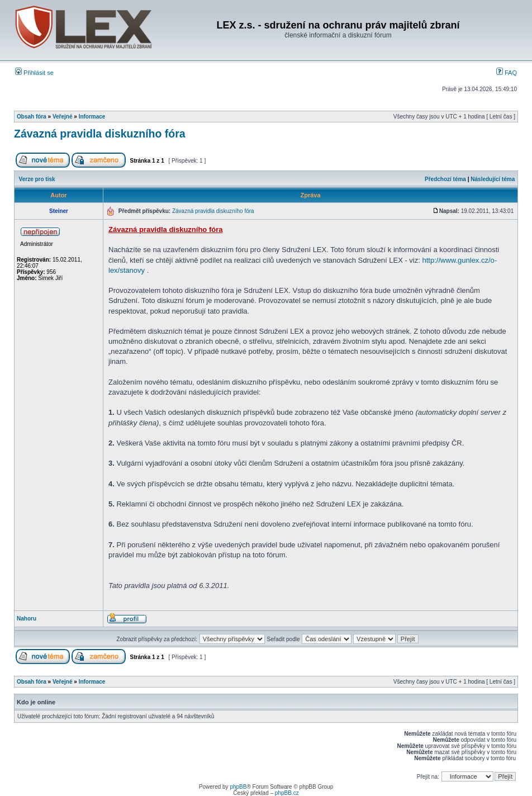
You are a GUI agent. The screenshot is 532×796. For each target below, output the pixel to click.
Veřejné (63, 117)
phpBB (238, 787)
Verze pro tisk (37, 179)
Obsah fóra (32, 117)
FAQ (507, 73)
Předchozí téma (445, 179)
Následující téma (493, 179)
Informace (92, 117)
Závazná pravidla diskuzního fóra (100, 134)
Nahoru (27, 619)
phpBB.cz (287, 793)
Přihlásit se (34, 73)
